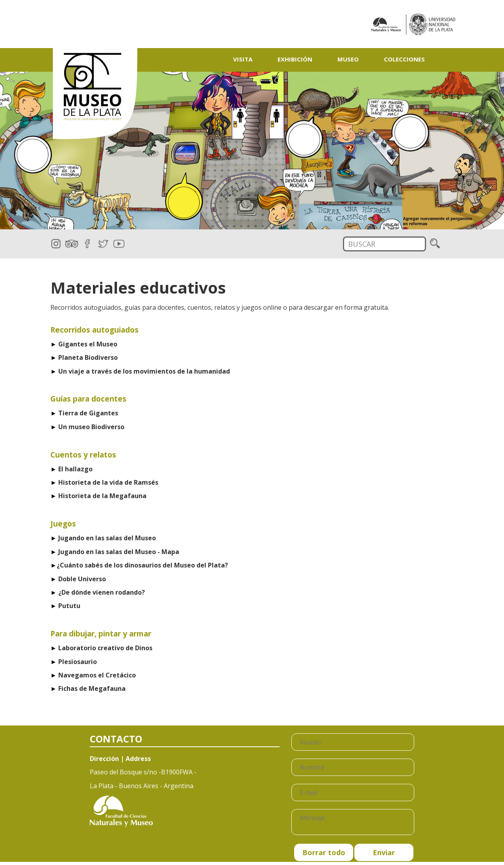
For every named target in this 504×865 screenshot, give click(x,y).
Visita (243, 59)
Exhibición (295, 59)
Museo (348, 59)
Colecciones (404, 59)
